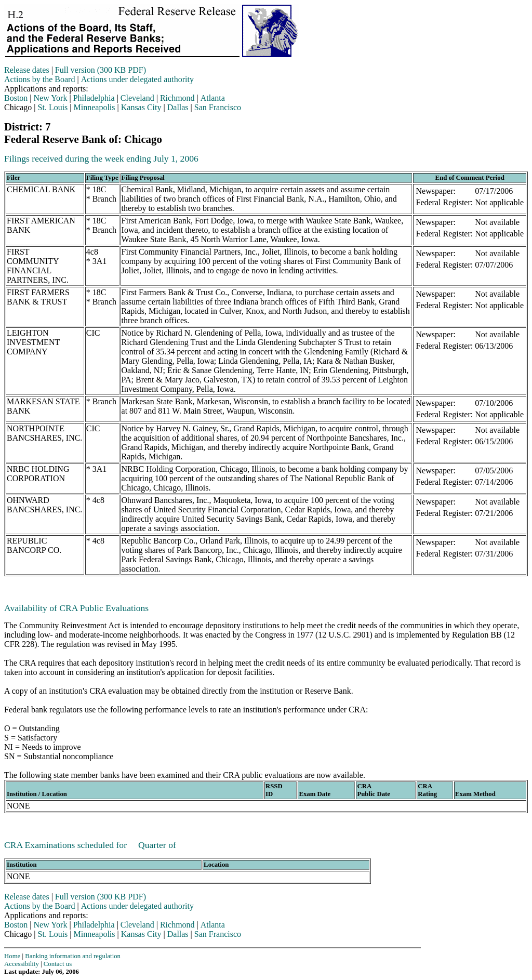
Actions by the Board (39, 79)
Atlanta (213, 98)
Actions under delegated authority (137, 79)
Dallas (178, 107)
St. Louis (53, 107)
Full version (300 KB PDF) (101, 70)
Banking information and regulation (73, 956)
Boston (16, 98)
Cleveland (137, 98)
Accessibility (22, 964)
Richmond (177, 98)
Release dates (27, 70)
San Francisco (218, 107)
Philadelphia (94, 98)
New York (51, 98)
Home (12, 956)
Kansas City (141, 107)
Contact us (58, 964)
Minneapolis (95, 107)
